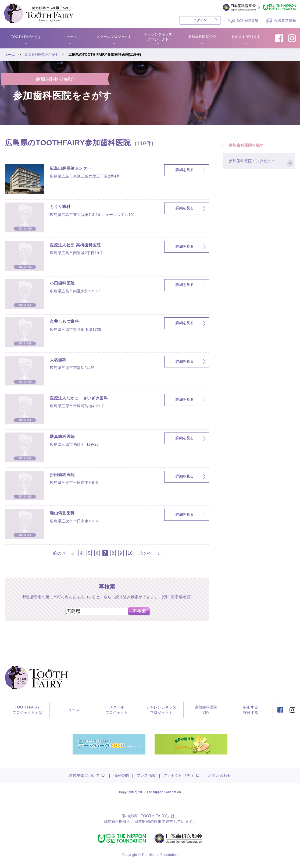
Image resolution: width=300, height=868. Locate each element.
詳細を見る (185, 170)
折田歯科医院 (65, 476)
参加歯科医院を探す (249, 147)
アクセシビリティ (179, 775)
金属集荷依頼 (285, 21)
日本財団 (142, 821)
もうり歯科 (62, 207)
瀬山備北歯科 (65, 514)
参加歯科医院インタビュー (256, 167)
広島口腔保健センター (74, 169)
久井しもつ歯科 (67, 322)
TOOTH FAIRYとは (26, 37)
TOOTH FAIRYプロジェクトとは (27, 710)
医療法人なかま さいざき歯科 (84, 399)
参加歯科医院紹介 (202, 37)
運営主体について (84, 775)
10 (130, 553)
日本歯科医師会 (117, 821)
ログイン (200, 20)
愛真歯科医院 (65, 437)
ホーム (10, 54)
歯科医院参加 (247, 21)
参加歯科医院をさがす (44, 54)
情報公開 (121, 775)
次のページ (150, 553)
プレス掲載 (146, 775)
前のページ (64, 553)
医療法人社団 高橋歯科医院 (80, 246)
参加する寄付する (251, 710)
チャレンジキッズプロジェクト (158, 37)
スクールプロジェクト (114, 37)
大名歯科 (60, 361)
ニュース (70, 37)
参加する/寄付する (246, 37)
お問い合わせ (220, 775)
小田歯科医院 (65, 284)
